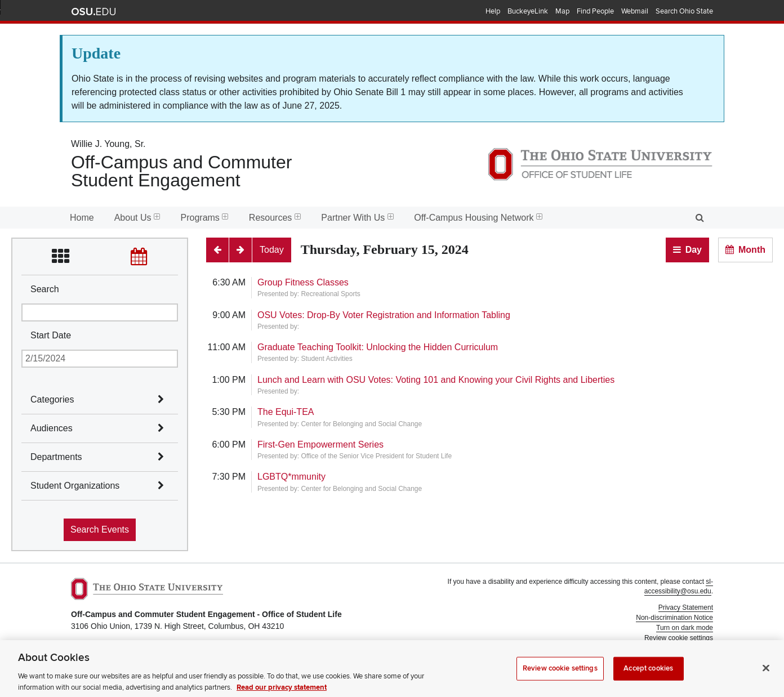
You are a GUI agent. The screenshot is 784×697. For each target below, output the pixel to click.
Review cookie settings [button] (679, 638)
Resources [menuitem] (275, 218)
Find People (595, 11)
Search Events (100, 530)
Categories (52, 399)
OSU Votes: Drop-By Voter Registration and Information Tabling (384, 315)
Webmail (635, 11)
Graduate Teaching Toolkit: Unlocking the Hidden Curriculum (378, 347)
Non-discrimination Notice (674, 618)
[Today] (272, 250)
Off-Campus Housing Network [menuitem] (478, 218)
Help (493, 11)
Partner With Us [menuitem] (357, 218)
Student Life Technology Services (663, 664)
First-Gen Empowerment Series (320, 444)
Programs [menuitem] (205, 218)
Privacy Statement (686, 607)
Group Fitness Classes (303, 282)
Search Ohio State (684, 11)
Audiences (52, 428)
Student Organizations (75, 486)
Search (45, 289)
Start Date (51, 335)
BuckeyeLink (528, 11)
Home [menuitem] (82, 218)
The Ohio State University (93, 12)
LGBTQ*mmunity (291, 477)
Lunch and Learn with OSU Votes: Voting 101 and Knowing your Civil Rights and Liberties (436, 380)
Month (752, 250)
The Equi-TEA (286, 412)
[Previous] (217, 250)
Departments (56, 457)
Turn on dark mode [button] (685, 628)
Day (694, 250)
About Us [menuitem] (137, 218)
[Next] (240, 250)
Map (562, 11)
